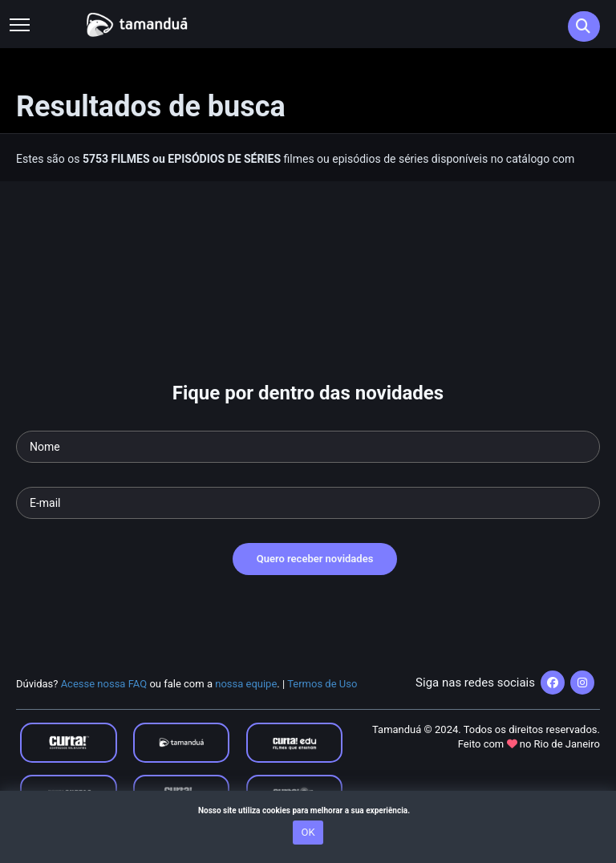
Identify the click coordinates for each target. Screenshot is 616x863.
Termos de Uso (322, 684)
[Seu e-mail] (308, 503)
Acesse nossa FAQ (104, 684)
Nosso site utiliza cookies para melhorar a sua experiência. (308, 810)
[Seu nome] (308, 447)
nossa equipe (246, 684)
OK (308, 832)
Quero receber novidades (315, 559)
